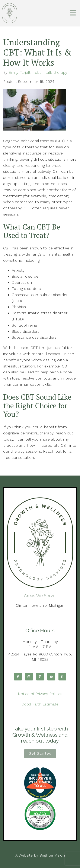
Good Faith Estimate (40, 704)
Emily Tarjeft (20, 72)
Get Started (40, 753)
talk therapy (56, 72)
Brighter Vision (52, 855)
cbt (38, 72)
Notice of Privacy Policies (40, 694)
